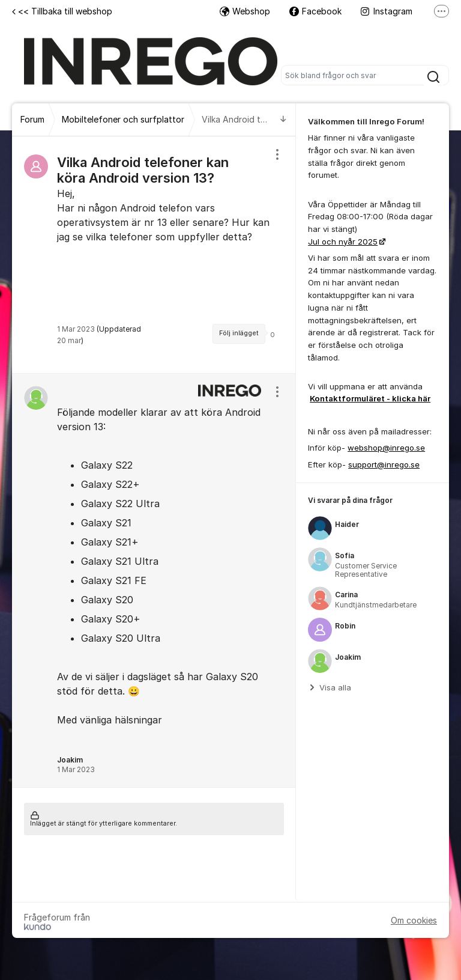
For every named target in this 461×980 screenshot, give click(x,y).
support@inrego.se (384, 464)
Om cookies (414, 920)
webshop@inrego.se (386, 448)
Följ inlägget (239, 333)
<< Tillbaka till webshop (62, 11)
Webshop (245, 11)
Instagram (387, 11)
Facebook (315, 11)
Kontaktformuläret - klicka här (370, 398)
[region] (154, 255)
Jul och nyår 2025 (343, 242)
